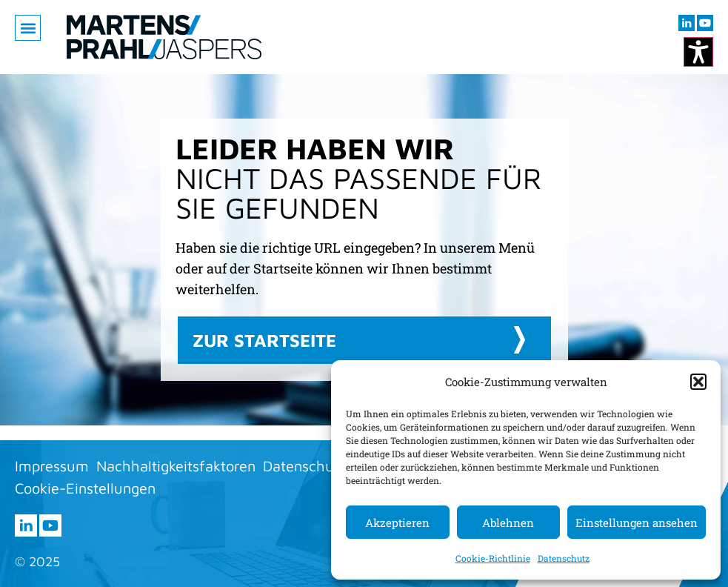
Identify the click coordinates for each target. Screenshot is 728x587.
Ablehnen (508, 523)
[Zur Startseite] (164, 37)
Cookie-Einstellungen (85, 488)
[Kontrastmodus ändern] (698, 52)
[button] (698, 382)
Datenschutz (564, 558)
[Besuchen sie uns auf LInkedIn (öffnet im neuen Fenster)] (687, 23)
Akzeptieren (397, 523)
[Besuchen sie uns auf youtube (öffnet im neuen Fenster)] (705, 23)
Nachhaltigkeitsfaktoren (176, 466)
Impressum (52, 466)
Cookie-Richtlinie (493, 558)
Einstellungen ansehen (637, 523)
